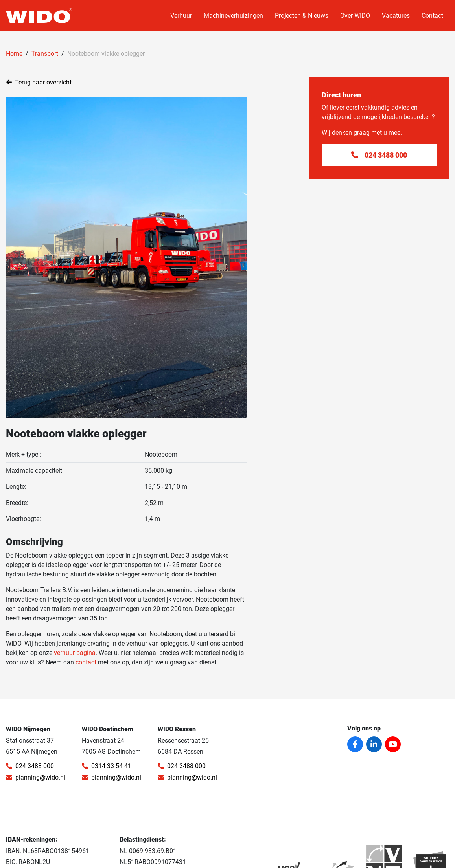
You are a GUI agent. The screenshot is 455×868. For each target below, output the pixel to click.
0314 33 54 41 (107, 766)
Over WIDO (355, 16)
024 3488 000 (30, 766)
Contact (432, 16)
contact (86, 662)
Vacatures (396, 16)
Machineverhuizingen (233, 16)
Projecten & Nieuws (302, 16)
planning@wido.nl (36, 777)
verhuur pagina (75, 653)
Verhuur (181, 16)
